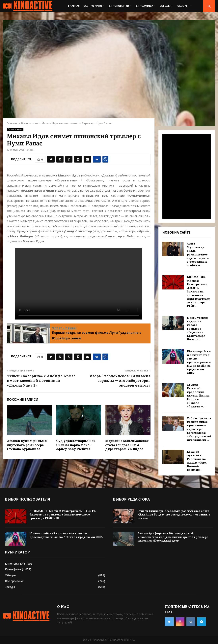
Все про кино (93, 6)
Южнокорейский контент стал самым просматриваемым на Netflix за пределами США (199, 362)
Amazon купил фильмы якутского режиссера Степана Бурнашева (27, 445)
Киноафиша (145, 6)
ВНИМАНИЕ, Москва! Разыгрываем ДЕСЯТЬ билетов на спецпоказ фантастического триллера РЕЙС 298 (63, 514)
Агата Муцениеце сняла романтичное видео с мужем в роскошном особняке (198, 254)
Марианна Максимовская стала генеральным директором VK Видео (127, 445)
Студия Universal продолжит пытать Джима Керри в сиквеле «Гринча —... (198, 396)
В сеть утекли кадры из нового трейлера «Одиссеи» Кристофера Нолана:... (197, 329)
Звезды (165, 6)
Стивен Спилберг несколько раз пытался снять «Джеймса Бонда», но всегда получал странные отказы (174, 514)
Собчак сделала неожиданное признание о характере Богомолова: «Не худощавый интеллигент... (199, 429)
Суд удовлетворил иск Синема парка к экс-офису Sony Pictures (76, 445)
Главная (74, 6)
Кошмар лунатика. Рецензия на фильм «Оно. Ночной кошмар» (197, 461)
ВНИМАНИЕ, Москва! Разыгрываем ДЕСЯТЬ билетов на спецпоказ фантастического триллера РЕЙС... (198, 291)
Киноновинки (119, 6)
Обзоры (183, 6)
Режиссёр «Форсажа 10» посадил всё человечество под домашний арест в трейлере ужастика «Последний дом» (173, 537)
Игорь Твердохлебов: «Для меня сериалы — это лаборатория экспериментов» (120, 381)
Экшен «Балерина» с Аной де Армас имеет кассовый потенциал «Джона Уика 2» (41, 381)
